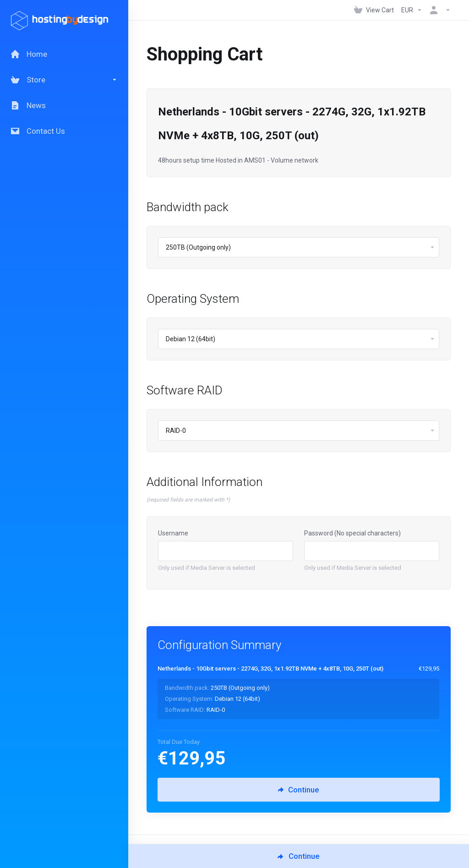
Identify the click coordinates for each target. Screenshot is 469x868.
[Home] (64, 54)
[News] (64, 105)
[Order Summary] (304, 692)
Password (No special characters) (352, 533)
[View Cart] (374, 10)
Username (173, 533)
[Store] (64, 80)
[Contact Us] (64, 131)
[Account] (438, 10)
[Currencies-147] (412, 10)
